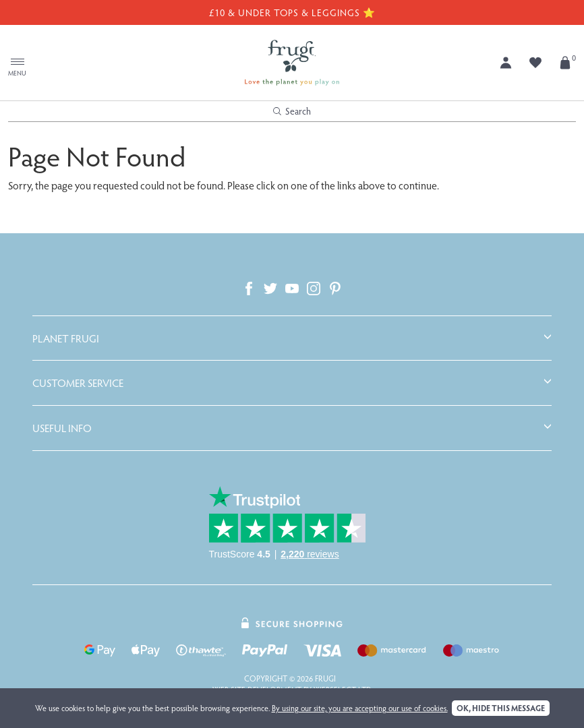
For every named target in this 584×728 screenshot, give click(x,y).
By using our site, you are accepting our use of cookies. (360, 708)
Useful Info (62, 428)
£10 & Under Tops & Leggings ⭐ (292, 12)
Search (292, 111)
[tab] (292, 338)
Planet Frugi (66, 338)
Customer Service (78, 383)
